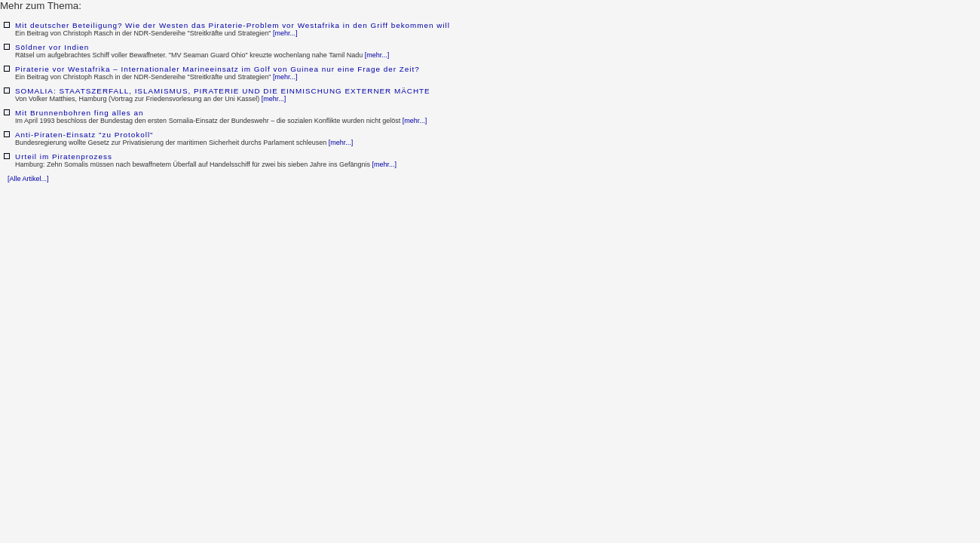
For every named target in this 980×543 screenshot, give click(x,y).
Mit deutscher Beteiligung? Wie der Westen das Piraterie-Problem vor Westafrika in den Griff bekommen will (233, 25)
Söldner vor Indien (52, 47)
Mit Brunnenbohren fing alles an (79, 113)
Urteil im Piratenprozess (64, 156)
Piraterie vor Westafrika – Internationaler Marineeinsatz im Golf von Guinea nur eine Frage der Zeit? (217, 69)
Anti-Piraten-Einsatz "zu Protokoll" (84, 135)
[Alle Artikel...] (28, 179)
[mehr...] (285, 33)
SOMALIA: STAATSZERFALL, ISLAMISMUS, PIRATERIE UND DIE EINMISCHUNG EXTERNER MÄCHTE (223, 91)
